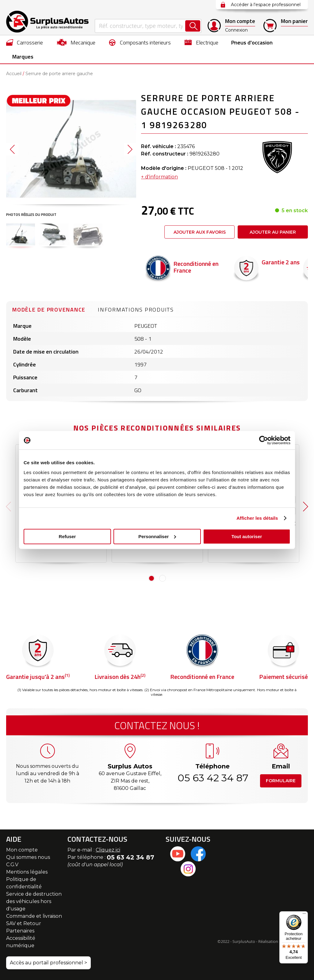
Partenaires (20, 931)
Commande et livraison (34, 916)
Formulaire (281, 781)
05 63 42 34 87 (213, 778)
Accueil (14, 74)
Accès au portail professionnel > (48, 963)
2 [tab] (163, 578)
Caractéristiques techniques (67, 511)
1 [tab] (151, 578)
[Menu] (304, 915)
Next (306, 507)
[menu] (157, 49)
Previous (8, 507)
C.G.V (12, 865)
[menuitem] (25, 42)
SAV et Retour (24, 923)
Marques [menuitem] (23, 57)
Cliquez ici (108, 850)
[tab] (49, 309)
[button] (21, 234)
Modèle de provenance (49, 310)
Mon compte (22, 850)
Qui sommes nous (28, 857)
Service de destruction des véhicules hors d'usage (34, 901)
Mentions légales (27, 872)
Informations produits (136, 310)
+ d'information (159, 177)
